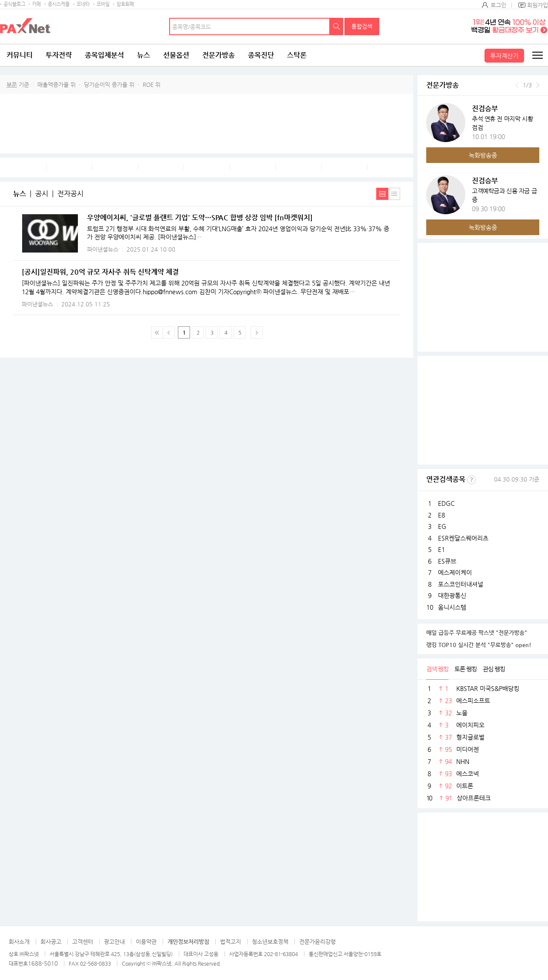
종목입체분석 (104, 55)
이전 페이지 (169, 332)
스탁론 (297, 55)
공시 (42, 194)
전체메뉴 (537, 55)
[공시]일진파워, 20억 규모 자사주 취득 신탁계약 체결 (100, 272)
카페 (37, 4)
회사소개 (19, 942)
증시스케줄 (59, 4)
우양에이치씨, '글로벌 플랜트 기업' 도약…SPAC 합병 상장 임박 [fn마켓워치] (200, 218)
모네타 (83, 4)
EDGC (446, 503)
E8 (441, 515)
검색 (337, 27)
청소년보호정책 (270, 942)
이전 (517, 85)
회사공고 (51, 942)
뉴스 (144, 55)
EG (442, 526)
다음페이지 (257, 332)
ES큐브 (447, 561)
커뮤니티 (20, 55)
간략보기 (394, 194)
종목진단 (261, 55)
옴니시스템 (452, 607)
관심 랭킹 (494, 669)
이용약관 (146, 942)
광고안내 (114, 942)
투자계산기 (504, 56)
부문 (12, 85)
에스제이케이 (455, 572)
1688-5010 (43, 963)
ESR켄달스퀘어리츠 (463, 538)
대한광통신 (452, 595)
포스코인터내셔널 (461, 584)
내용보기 (382, 194)
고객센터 (83, 942)
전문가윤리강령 (317, 942)
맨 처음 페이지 (157, 332)
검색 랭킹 (437, 669)
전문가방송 (219, 55)
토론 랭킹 (466, 669)
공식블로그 (14, 4)
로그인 (498, 5)
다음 (538, 85)
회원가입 (538, 5)
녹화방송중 (483, 155)
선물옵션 (176, 55)
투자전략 (59, 55)
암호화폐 (125, 4)
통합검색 (362, 26)
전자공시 (70, 194)
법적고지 (231, 942)
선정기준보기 (471, 480)
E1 (441, 549)
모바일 (103, 4)
